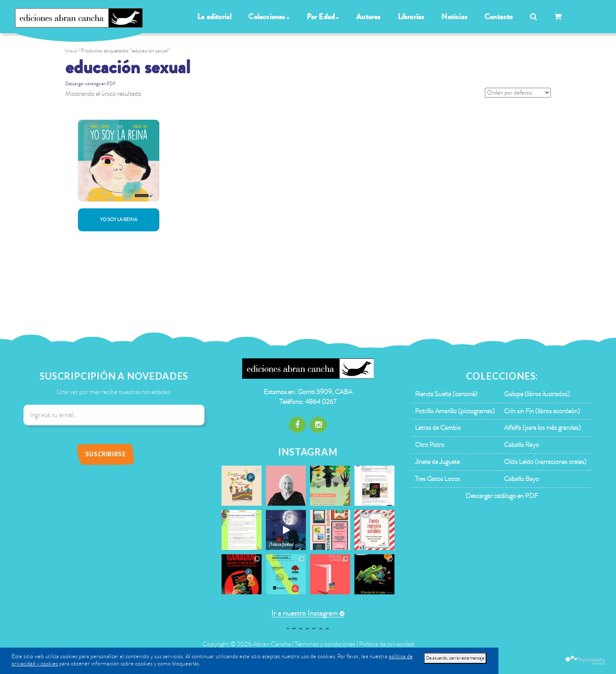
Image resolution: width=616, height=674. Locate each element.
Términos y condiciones (325, 644)
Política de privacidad (387, 644)
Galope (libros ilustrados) (537, 394)
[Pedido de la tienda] (518, 93)
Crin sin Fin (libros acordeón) (542, 411)
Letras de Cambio (438, 428)
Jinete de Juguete (437, 462)
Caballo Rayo (521, 445)
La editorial (214, 17)
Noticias (454, 17)
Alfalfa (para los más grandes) (543, 428)
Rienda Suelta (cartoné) (446, 394)
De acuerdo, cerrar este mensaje (455, 658)
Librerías (411, 17)
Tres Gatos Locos (438, 479)
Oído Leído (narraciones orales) (545, 462)
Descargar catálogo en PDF (90, 84)
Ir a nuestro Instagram (305, 613)
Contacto (499, 17)
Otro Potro (430, 445)
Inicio (71, 51)
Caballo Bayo (521, 479)
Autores (368, 17)
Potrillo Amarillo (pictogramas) (455, 411)
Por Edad (323, 17)
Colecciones (269, 17)
